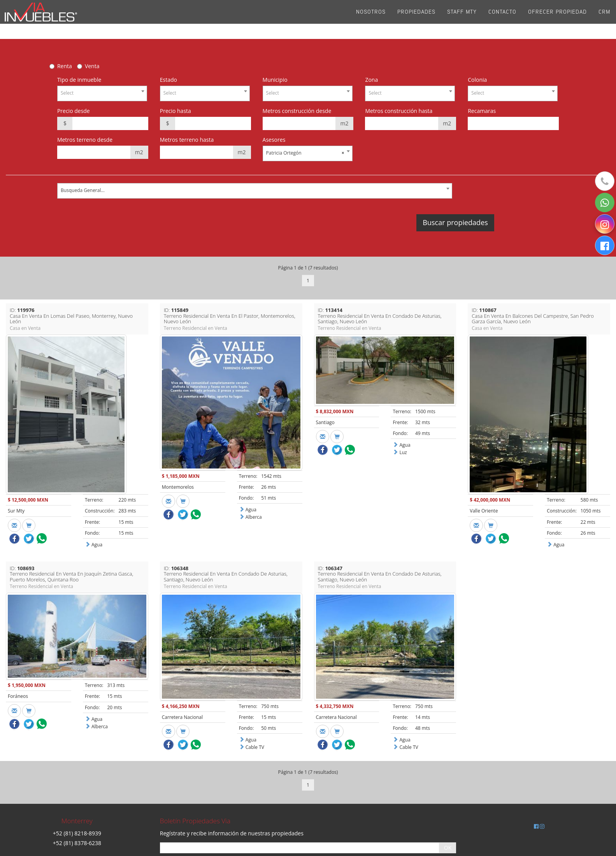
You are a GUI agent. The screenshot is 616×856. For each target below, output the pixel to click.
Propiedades (416, 19)
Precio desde (74, 111)
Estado (168, 80)
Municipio (275, 80)
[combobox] (102, 93)
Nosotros (371, 19)
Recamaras (482, 111)
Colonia (477, 80)
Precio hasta (175, 111)
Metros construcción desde (297, 111)
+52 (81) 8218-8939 (77, 833)
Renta (65, 66)
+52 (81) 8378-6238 (77, 843)
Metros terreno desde (85, 140)
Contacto (502, 19)
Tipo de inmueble (79, 80)
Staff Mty (462, 19)
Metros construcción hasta (399, 111)
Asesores (274, 140)
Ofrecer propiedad (557, 19)
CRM (604, 19)
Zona (371, 80)
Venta (92, 66)
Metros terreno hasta (187, 140)
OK (448, 848)
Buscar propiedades (455, 222)
